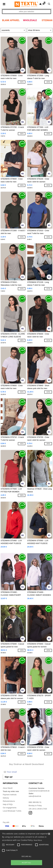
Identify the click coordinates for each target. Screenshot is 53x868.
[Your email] (23, 772)
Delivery (6, 798)
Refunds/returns (9, 801)
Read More (38, 840)
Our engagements (10, 808)
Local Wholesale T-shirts (12, 811)
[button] (40, 4)
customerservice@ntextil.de (39, 791)
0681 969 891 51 (35, 802)
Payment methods (10, 795)
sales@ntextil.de (35, 796)
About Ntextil (8, 788)
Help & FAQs (8, 804)
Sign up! (9, 777)
